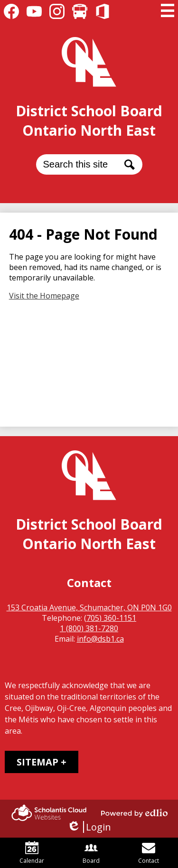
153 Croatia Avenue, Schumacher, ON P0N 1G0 (89, 607)
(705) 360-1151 (110, 618)
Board (91, 853)
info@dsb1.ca (100, 639)
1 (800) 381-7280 (89, 628)
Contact (149, 853)
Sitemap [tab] (37, 762)
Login (89, 827)
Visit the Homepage (44, 296)
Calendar (32, 853)
